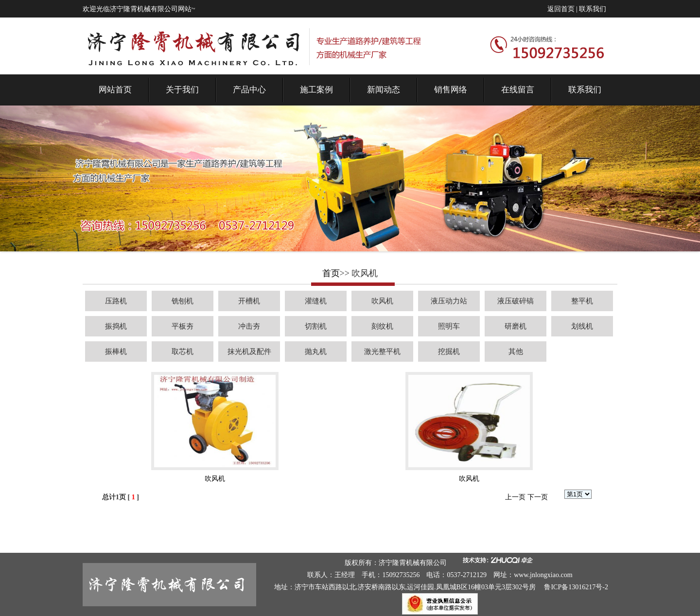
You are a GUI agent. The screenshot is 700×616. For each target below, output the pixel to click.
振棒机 (116, 352)
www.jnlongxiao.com (543, 575)
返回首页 (561, 9)
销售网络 (451, 90)
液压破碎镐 (516, 301)
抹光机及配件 (249, 352)
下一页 (538, 497)
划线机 (582, 326)
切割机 (316, 326)
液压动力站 (449, 301)
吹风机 (382, 301)
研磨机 (516, 326)
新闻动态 (384, 90)
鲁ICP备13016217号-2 (576, 587)
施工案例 (316, 90)
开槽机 (249, 301)
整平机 (582, 301)
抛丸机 (316, 352)
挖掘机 (449, 352)
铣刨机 (183, 301)
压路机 (116, 301)
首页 (331, 273)
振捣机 (116, 326)
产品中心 (249, 90)
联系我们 (593, 9)
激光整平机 (382, 352)
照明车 (449, 326)
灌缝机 (316, 301)
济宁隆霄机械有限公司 (413, 563)
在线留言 (518, 90)
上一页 (515, 497)
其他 (516, 352)
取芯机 (183, 352)
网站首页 (115, 90)
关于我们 (182, 90)
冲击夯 (249, 326)
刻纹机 (382, 326)
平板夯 (183, 326)
